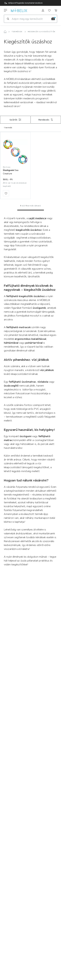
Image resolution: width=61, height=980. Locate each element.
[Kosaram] (56, 10)
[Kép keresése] (53, 19)
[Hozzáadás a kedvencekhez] (6, 193)
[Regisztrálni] (43, 10)
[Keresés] (8, 19)
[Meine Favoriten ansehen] (49, 10)
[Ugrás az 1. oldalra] (31, 210)
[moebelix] (19, 10)
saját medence (37, 218)
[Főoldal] (5, 32)
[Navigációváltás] (5, 10)
